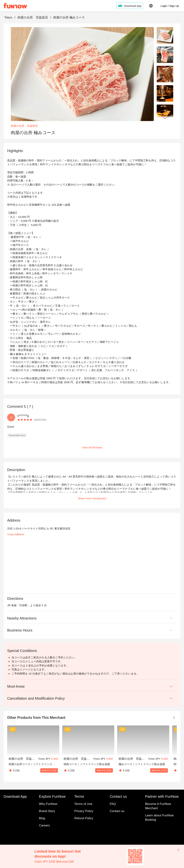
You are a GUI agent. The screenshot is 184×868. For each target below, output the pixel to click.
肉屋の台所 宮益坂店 (33, 17)
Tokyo (8, 17)
